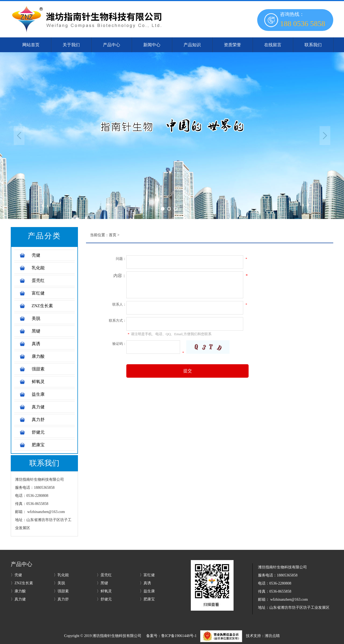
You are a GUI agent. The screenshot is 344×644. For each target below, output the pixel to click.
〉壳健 (16, 575)
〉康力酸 (18, 591)
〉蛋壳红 (104, 575)
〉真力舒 (61, 599)
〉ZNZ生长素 (22, 583)
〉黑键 (102, 583)
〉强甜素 (61, 591)
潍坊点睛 (272, 636)
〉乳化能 (61, 575)
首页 (113, 235)
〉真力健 (18, 599)
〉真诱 (145, 583)
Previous (19, 136)
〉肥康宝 (147, 599)
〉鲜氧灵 (104, 591)
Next (325, 136)
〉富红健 (147, 575)
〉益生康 (147, 591)
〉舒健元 (104, 599)
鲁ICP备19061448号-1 (179, 636)
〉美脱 (59, 583)
